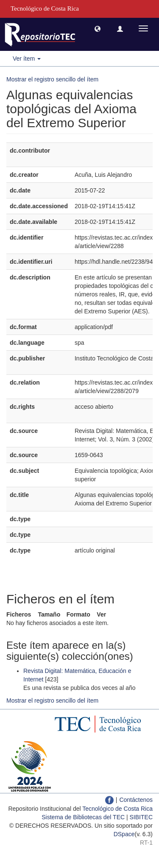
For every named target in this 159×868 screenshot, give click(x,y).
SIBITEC (141, 817)
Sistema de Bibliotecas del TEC (83, 817)
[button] (98, 28)
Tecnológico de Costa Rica (117, 809)
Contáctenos (136, 800)
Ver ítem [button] (27, 59)
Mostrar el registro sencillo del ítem (52, 79)
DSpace (124, 834)
